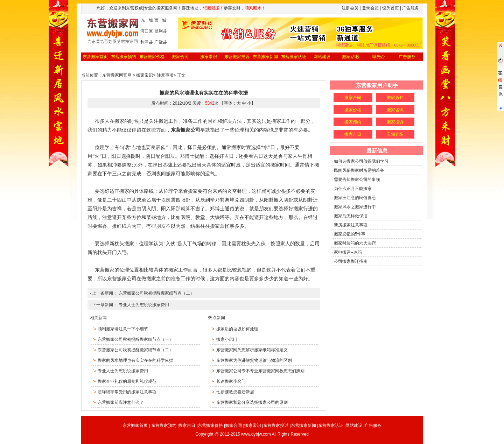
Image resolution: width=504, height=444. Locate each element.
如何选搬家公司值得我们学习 (361, 161)
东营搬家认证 (294, 57)
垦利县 (161, 31)
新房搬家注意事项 (351, 225)
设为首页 (391, 8)
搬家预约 (353, 122)
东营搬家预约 (124, 57)
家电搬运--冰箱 (348, 252)
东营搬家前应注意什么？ (121, 402)
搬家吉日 (353, 134)
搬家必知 (395, 98)
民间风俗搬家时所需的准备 (359, 170)
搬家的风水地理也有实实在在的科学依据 (135, 360)
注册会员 (350, 8)
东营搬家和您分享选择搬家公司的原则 (252, 402)
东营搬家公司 (122, 279)
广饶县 (161, 42)
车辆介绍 (395, 134)
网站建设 (322, 57)
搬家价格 (353, 110)
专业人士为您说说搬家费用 (144, 305)
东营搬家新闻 (265, 57)
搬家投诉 (395, 122)
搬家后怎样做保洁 (351, 216)
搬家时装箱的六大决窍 (355, 243)
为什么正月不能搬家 (353, 189)
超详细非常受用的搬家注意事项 (127, 392)
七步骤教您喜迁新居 (235, 392)
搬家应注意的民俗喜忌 (355, 198)
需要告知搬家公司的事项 (357, 179)
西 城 (160, 20)
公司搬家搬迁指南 (351, 261)
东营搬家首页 (95, 57)
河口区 (147, 31)
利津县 (147, 42)
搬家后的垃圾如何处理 (237, 329)
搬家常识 (209, 57)
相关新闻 (98, 318)
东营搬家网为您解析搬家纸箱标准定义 (252, 350)
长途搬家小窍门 (231, 381)
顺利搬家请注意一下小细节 (123, 329)
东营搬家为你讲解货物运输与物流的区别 (254, 360)
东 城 (147, 20)
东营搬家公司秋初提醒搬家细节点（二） (156, 293)
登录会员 (370, 8)
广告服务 (407, 57)
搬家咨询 (395, 110)
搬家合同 (180, 57)
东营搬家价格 (152, 57)
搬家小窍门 (227, 339)
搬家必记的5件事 (350, 234)
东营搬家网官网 (117, 75)
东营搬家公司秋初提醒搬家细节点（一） (135, 339)
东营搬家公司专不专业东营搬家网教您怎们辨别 (260, 371)
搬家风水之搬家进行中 (355, 207)
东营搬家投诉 (237, 57)
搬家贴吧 (350, 57)
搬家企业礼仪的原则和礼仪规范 (127, 381)
